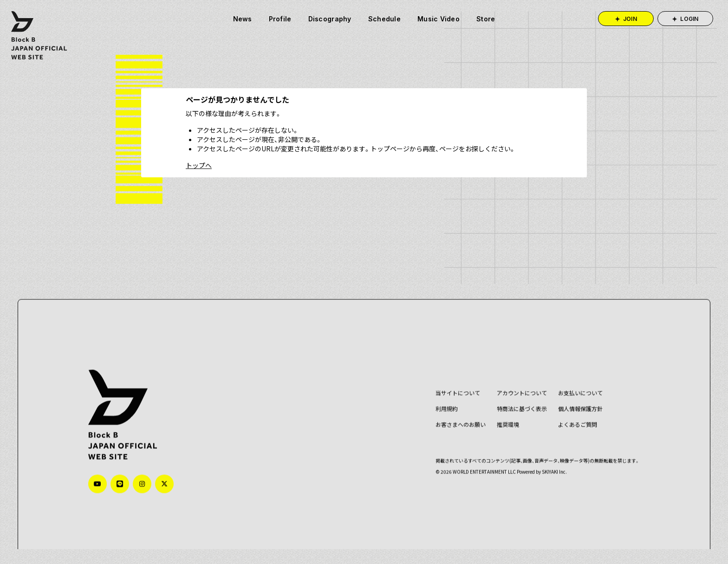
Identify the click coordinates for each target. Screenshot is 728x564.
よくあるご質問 (571, 407)
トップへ (199, 165)
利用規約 (440, 391)
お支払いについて (574, 375)
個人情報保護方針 (574, 391)
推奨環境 (501, 407)
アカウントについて (515, 375)
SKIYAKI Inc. (548, 454)
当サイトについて (451, 375)
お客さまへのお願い (454, 407)
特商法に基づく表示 (515, 391)
